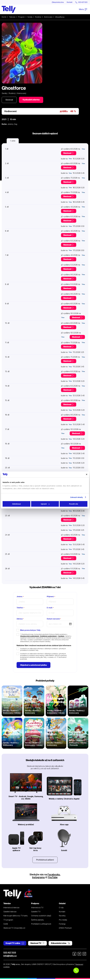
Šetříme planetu (37, 921)
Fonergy (62, 925)
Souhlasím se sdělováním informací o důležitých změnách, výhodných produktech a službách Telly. (43, 650)
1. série (13, 141)
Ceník (6, 925)
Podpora (35, 905)
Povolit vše (74, 504)
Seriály (31, 17)
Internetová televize (11, 909)
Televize (13, 17)
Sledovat (10, 100)
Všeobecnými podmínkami (30, 637)
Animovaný (51, 17)
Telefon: (20, 608)
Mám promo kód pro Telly (30, 631)
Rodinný (40, 17)
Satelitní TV (36, 913)
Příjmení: (51, 597)
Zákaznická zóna (56, 2)
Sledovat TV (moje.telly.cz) (14, 929)
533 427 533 (10, 954)
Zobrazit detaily (77, 497)
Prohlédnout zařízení (45, 861)
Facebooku (54, 875)
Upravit (45, 504)
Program (22, 17)
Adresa (20, 619)
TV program (8, 921)
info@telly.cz (10, 957)
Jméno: (20, 597)
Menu (83, 9)
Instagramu (38, 878)
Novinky (62, 917)
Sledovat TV (37, 944)
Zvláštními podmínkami (48, 637)
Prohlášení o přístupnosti (41, 925)
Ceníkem (61, 637)
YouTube (53, 878)
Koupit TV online (15, 944)
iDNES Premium (65, 929)
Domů (4, 17)
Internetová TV (37, 909)
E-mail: (50, 608)
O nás (61, 909)
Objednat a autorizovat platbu (34, 666)
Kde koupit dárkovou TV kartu (16, 917)
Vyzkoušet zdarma (32, 100)
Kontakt (68, 2)
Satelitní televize (10, 913)
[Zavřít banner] (87, 474)
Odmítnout (16, 504)
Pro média (63, 921)
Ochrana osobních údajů (41, 917)
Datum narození (54, 619)
